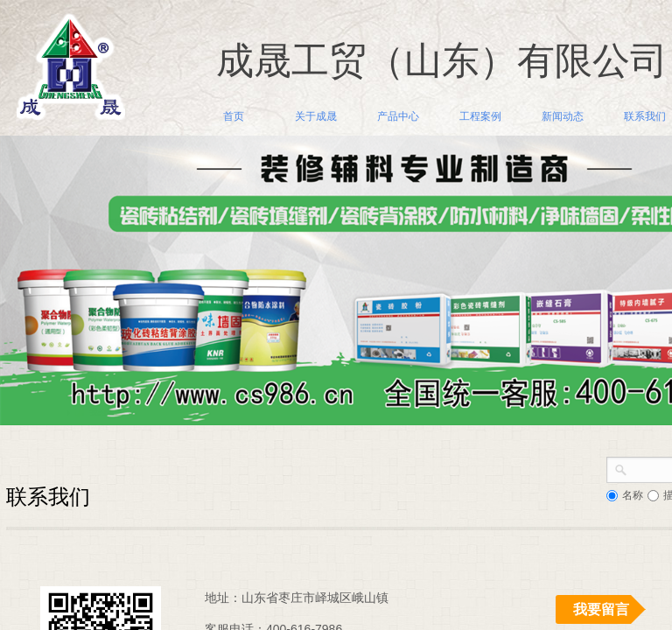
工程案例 (480, 116)
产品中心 (398, 116)
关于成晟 (316, 116)
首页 (234, 116)
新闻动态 (563, 116)
